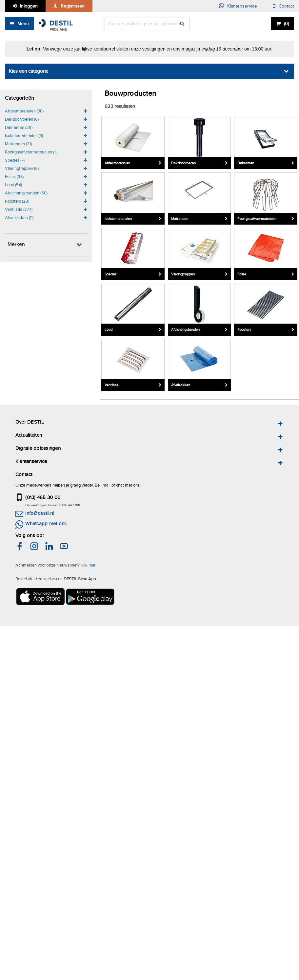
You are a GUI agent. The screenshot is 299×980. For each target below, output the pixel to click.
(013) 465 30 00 (43, 497)
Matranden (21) (18, 144)
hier (92, 565)
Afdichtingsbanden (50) (26, 193)
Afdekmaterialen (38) (24, 111)
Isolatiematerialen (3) (24, 135)
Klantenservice (242, 6)
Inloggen (29, 6)
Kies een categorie (29, 71)
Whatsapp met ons (46, 523)
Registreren (73, 6)
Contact (286, 6)
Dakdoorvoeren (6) (22, 119)
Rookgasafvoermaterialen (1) (31, 152)
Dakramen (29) (19, 127)
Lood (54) (13, 185)
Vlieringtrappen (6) (22, 168)
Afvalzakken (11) (19, 217)
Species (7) (15, 160)
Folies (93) (14, 176)
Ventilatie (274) (19, 209)
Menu (23, 24)
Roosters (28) (17, 201)
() (286, 24)
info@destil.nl (40, 513)
